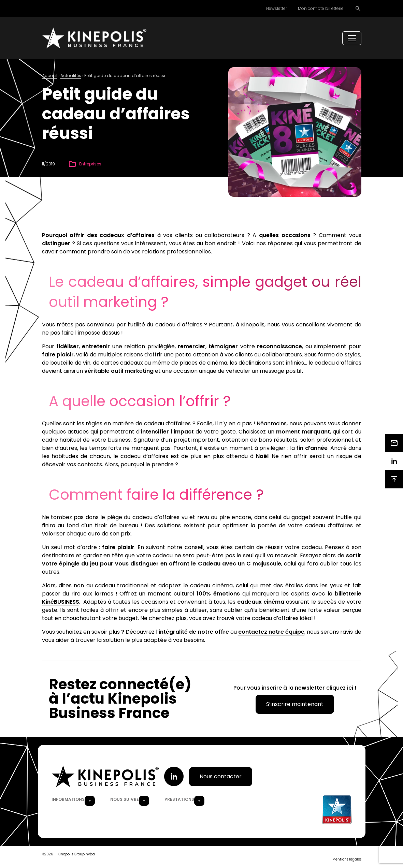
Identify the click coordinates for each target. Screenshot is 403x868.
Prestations (179, 800)
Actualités (71, 76)
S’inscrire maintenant (295, 705)
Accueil (50, 76)
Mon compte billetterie (321, 8)
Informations (68, 800)
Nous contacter (221, 777)
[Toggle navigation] (352, 39)
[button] (90, 801)
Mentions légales (347, 860)
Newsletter (277, 8)
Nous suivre (125, 800)
